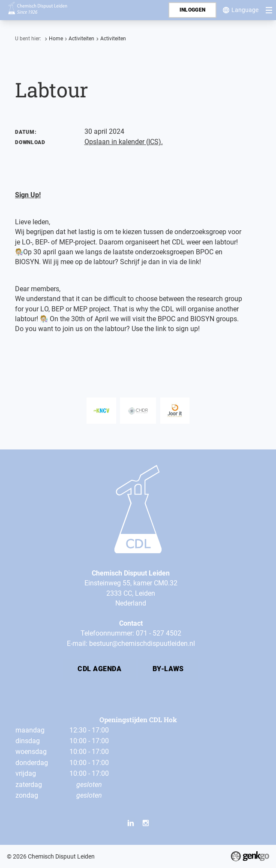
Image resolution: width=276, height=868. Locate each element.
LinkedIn (130, 823)
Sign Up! (28, 195)
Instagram (145, 823)
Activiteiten (81, 39)
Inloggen (193, 10)
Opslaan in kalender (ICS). (124, 142)
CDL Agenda (99, 669)
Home (56, 39)
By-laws (168, 669)
